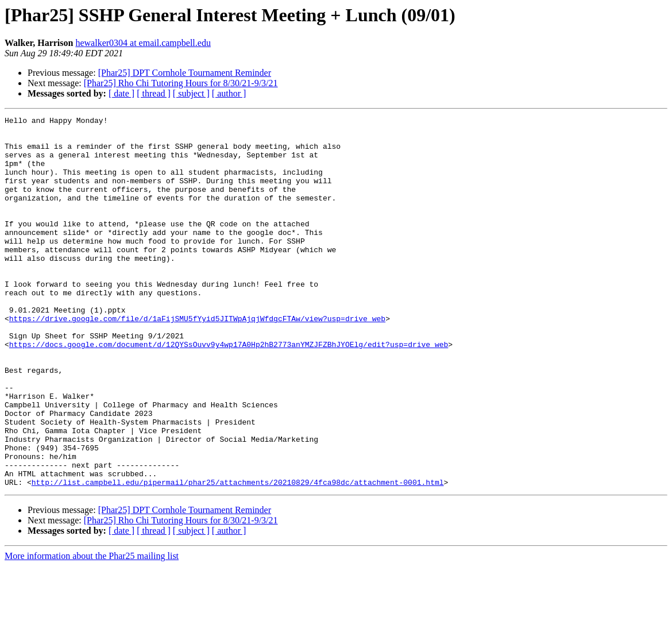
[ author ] (229, 93)
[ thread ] (154, 93)
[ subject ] (191, 93)
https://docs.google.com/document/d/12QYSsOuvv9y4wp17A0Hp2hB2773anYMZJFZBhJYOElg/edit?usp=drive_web (229, 391)
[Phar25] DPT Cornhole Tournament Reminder (185, 73)
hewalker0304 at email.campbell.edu (143, 43)
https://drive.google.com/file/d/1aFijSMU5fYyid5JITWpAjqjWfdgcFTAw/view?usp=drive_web (197, 360)
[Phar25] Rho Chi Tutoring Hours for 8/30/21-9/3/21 (181, 83)
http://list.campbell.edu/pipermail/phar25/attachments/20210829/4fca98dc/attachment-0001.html (238, 556)
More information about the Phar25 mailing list (92, 630)
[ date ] (121, 93)
